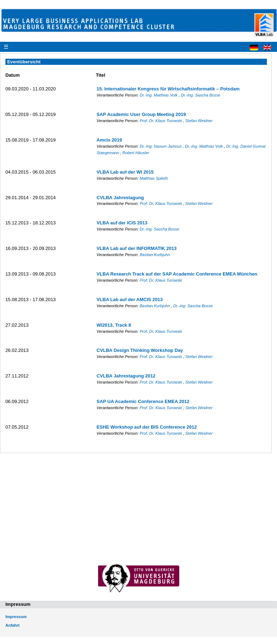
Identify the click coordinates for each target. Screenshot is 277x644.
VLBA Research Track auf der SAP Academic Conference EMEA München (177, 274)
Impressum (16, 617)
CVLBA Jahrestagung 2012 (126, 376)
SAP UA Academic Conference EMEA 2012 (143, 401)
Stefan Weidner (199, 121)
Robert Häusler (136, 153)
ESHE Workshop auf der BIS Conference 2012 (147, 427)
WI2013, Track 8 (114, 325)
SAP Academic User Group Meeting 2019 (141, 114)
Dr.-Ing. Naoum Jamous (161, 146)
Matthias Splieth (154, 178)
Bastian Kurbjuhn (155, 255)
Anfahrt (12, 625)
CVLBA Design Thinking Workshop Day (140, 350)
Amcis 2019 (109, 140)
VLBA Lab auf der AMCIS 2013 (130, 299)
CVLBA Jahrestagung (120, 198)
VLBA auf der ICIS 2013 (122, 223)
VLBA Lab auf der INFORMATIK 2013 (137, 248)
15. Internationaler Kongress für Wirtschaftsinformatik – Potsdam (168, 89)
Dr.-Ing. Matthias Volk (159, 95)
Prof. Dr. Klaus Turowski (161, 121)
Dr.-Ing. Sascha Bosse (201, 95)
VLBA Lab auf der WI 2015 (125, 172)
